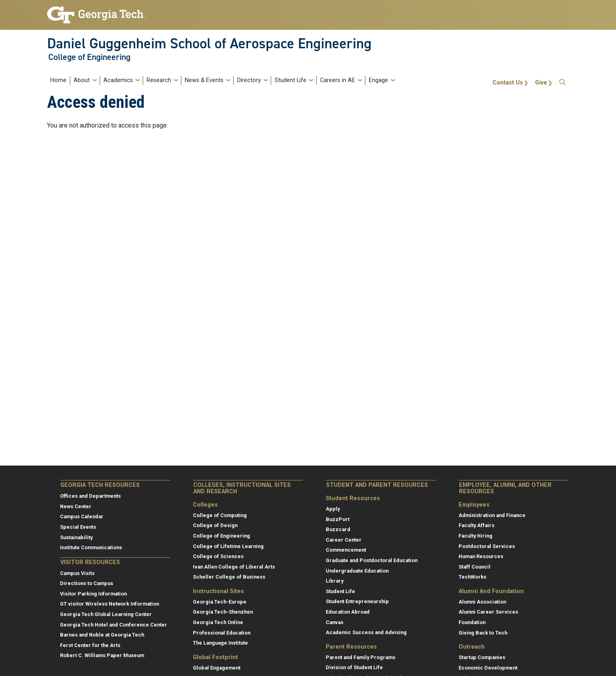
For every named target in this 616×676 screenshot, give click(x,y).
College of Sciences (218, 556)
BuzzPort (338, 519)
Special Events (78, 527)
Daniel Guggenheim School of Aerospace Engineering (209, 43)
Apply (333, 509)
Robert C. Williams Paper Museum (102, 655)
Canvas (335, 622)
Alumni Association (482, 602)
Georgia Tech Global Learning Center (106, 614)
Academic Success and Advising (366, 632)
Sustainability (76, 537)
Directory (249, 80)
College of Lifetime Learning (228, 546)
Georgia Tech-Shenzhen (223, 612)
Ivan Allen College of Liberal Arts (234, 567)
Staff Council (474, 567)
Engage (378, 80)
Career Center (344, 540)
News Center (76, 506)
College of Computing (220, 515)
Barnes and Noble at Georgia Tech (102, 635)
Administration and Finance (492, 515)
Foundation (472, 622)
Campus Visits (77, 573)
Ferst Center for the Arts (90, 645)
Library (335, 581)
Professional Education (222, 633)
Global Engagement (217, 668)
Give (541, 83)
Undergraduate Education (357, 571)
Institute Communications (91, 547)
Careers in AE (338, 80)
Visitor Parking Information (93, 594)
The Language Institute (220, 643)
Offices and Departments (90, 496)
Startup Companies (482, 657)
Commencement (346, 550)
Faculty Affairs (476, 525)
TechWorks (472, 577)
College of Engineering (89, 57)
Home (58, 80)
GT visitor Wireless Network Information (110, 604)
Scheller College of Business (229, 577)
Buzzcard (338, 529)
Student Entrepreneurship (357, 601)
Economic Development (488, 668)
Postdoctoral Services (487, 546)
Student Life (290, 80)
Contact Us (508, 83)
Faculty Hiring (475, 536)
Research (159, 80)
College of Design (215, 525)
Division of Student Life (354, 667)
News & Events (204, 80)
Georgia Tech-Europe (220, 602)
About (82, 80)
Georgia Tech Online (218, 622)
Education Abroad (348, 612)
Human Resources (481, 556)
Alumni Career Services (488, 612)
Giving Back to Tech (483, 633)
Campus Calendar (82, 516)
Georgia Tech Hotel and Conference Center (114, 625)
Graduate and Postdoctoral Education (372, 560)
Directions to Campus (87, 583)
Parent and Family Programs (361, 657)
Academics (118, 80)
